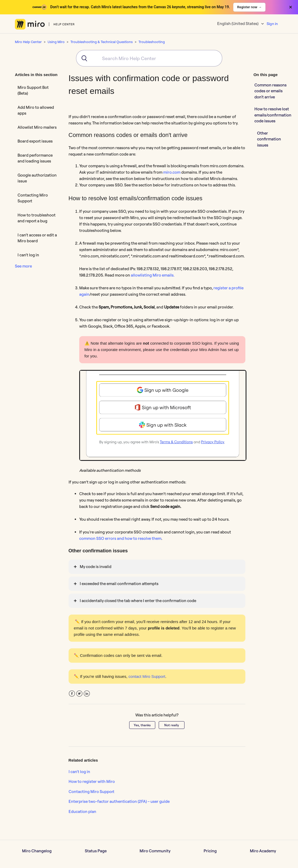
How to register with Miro (92, 781)
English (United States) (238, 24)
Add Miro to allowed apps (36, 110)
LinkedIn (87, 694)
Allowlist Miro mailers (37, 127)
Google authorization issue (37, 178)
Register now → (249, 7)
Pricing (210, 851)
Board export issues (35, 141)
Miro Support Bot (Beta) (33, 90)
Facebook (72, 694)
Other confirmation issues (269, 139)
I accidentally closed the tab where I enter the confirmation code (138, 601)
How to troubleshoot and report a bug (37, 218)
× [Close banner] (291, 7)
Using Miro (56, 42)
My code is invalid (96, 567)
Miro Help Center (28, 42)
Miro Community (155, 851)
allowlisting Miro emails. (153, 275)
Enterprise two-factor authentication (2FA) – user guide (119, 801)
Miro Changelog (37, 851)
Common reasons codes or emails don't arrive (270, 91)
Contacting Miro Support (33, 198)
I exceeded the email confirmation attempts (119, 584)
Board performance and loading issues (35, 158)
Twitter (79, 694)
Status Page (96, 851)
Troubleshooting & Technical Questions (102, 42)
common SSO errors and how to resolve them (120, 538)
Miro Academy (263, 851)
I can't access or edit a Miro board (37, 238)
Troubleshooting (152, 42)
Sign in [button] (272, 24)
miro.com (172, 172)
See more (23, 266)
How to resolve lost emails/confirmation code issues (273, 115)
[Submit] (83, 58)
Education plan (82, 811)
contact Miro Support (147, 676)
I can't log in (28, 255)
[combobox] (149, 58)
